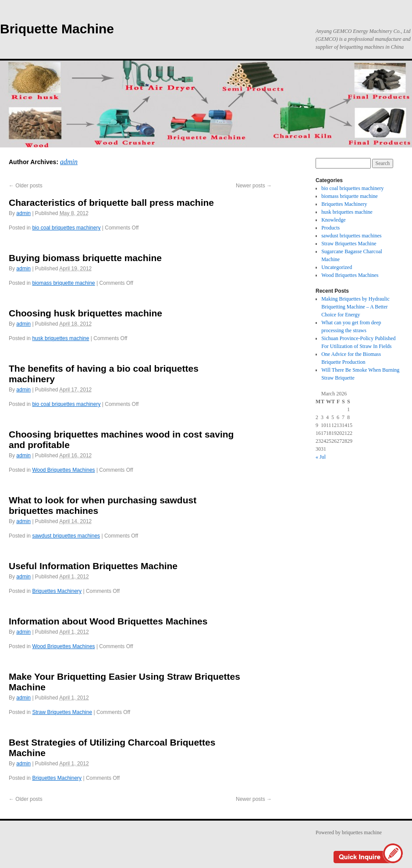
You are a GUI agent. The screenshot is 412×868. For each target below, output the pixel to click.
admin (69, 162)
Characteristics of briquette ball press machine (111, 203)
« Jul (321, 457)
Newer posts (254, 186)
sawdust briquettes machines (66, 536)
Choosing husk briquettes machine (85, 313)
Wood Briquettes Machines (63, 470)
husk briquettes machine (60, 338)
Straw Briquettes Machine (62, 712)
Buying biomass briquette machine (85, 258)
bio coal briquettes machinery (66, 228)
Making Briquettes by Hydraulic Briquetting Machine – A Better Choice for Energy (355, 307)
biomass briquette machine (63, 283)
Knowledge (333, 220)
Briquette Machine (57, 29)
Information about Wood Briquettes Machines (108, 621)
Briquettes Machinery (57, 591)
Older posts (26, 186)
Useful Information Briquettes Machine (93, 566)
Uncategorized (337, 267)
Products (330, 228)
